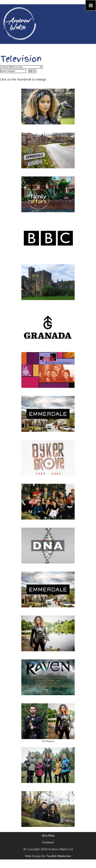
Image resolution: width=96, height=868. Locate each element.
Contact (48, 842)
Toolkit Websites (59, 856)
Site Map (48, 835)
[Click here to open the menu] (91, 5)
